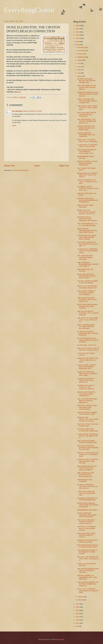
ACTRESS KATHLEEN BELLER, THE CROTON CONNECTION (86, 81)
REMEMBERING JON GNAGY (87, 510)
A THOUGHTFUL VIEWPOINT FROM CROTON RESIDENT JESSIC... (88, 251)
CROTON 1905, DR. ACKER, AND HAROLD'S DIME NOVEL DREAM (87, 237)
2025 (78, 26)
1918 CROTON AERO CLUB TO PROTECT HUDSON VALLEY (88, 349)
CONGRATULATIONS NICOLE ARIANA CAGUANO (87, 541)
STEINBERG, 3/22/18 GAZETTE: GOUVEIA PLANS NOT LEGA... (88, 189)
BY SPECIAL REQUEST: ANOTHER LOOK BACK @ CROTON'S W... (87, 486)
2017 (78, 604)
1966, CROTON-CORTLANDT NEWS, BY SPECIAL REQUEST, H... (87, 401)
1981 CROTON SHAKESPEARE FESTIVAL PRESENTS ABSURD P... (88, 570)
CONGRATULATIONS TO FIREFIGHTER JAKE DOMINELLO (86, 380)
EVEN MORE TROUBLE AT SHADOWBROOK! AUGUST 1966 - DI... (88, 244)
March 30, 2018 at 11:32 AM (32, 111)
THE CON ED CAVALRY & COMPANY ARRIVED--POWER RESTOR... (86, 522)
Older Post (64, 166)
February (81, 597)
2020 (78, 38)
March (80, 76)
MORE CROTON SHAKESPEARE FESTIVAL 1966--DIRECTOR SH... (87, 230)
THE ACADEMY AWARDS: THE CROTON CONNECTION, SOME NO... (88, 584)
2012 (78, 620)
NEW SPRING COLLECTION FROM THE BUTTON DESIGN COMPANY (87, 468)
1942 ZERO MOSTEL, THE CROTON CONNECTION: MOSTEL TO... (87, 121)
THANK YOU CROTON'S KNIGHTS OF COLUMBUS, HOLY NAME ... (87, 374)
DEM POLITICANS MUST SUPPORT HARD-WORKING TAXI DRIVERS (88, 448)
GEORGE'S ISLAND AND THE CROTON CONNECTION (87, 499)
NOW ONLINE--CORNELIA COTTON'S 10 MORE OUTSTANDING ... (86, 293)
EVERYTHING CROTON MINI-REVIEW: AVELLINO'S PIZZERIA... (87, 306)
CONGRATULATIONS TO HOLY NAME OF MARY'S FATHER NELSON (88, 94)
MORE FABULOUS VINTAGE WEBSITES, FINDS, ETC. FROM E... (87, 175)
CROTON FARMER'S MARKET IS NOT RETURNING (88, 282)
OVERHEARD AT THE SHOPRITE (85, 481)
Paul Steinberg (17, 111)
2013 (78, 617)
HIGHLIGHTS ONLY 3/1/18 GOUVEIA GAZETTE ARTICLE (86, 535)
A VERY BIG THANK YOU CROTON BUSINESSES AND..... (86, 493)
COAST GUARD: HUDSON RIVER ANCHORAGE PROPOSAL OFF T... (86, 367)
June (79, 67)
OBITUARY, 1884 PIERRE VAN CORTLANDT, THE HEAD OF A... (88, 559)
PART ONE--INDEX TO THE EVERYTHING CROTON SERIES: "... (87, 87)
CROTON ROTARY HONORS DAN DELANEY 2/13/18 (87, 413)
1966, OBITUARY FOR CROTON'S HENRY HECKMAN (85, 258)
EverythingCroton (29, 10)
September (81, 57)
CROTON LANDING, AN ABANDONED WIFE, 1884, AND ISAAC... (87, 577)
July (79, 63)
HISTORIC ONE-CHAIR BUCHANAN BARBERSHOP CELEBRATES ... (88, 200)
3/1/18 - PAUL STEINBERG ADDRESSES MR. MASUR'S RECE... (88, 591)
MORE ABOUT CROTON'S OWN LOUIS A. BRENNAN (87, 141)
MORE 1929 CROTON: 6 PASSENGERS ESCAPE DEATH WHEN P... (86, 276)
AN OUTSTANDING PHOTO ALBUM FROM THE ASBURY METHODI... (88, 340)
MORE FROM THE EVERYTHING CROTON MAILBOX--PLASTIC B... (86, 212)
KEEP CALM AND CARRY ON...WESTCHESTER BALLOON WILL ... (86, 327)
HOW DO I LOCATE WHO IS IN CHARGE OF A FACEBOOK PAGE (88, 454)
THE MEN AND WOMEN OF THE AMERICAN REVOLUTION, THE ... (87, 152)
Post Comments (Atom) (21, 170)
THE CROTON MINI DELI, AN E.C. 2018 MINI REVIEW (87, 225)
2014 (78, 614)
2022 (78, 32)
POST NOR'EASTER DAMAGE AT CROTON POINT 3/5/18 (88, 546)
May (79, 70)
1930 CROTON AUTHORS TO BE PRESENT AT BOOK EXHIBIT (87, 552)
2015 (78, 610)
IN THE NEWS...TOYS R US (87, 345)
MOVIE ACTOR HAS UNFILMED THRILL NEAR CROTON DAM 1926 (87, 515)
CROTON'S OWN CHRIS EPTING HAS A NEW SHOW (88, 430)
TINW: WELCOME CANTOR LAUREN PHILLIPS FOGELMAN (87, 114)
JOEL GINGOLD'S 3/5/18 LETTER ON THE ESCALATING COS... (86, 475)
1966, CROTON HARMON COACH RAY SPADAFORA (87, 442)
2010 (78, 626)
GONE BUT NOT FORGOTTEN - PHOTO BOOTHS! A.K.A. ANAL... (88, 360)
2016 (78, 607)
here (42, 76)
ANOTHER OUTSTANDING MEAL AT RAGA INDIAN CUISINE (86, 528)
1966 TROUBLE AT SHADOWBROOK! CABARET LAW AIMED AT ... (88, 264)
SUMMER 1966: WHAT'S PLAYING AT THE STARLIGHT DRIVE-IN (86, 387)
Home (37, 166)
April (79, 73)
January (80, 600)
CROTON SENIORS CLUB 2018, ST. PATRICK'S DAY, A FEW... (88, 182)
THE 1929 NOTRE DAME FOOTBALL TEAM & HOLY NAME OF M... (87, 300)
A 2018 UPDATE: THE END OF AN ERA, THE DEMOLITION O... (88, 436)
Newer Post (9, 166)
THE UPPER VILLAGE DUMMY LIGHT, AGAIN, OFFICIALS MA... (88, 320)
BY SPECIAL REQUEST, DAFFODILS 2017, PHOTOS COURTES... (88, 333)
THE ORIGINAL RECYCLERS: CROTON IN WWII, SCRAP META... (87, 108)
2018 (78, 45)
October (80, 54)
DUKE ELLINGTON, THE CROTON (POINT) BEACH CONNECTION (87, 101)
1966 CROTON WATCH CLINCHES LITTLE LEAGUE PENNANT (88, 313)
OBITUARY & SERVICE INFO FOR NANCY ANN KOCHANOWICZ (87, 407)
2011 (78, 623)
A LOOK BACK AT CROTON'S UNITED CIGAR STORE (87, 146)
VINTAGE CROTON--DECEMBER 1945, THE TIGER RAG (86, 135)
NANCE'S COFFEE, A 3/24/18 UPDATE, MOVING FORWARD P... (87, 163)
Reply (14, 125)
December (81, 47)
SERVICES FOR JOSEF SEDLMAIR (85, 206)
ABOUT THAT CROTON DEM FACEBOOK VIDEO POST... (87, 287)
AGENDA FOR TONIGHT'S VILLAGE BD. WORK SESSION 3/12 (86, 394)
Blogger (62, 639)
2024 (78, 29)
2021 (78, 35)
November (81, 51)
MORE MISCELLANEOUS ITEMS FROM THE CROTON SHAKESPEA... (88, 505)
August (80, 60)
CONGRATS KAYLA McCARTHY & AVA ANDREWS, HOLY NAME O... (88, 219)
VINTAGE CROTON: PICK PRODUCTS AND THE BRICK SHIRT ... (86, 128)
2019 (78, 42)
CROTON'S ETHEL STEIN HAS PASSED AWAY (88, 425)
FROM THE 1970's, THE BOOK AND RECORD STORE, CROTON (88, 461)
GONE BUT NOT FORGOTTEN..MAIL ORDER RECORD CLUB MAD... (88, 419)
